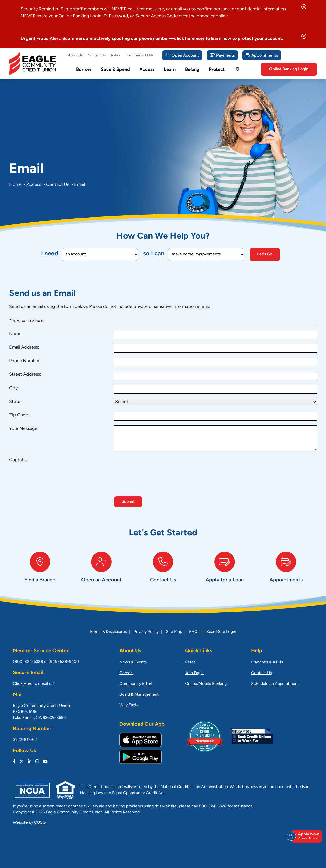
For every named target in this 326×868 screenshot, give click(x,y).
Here (28, 684)
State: (15, 402)
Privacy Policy (146, 632)
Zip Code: (19, 415)
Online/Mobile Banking (206, 684)
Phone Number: (25, 361)
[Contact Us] (163, 572)
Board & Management (139, 695)
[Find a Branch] (40, 572)
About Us (75, 55)
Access (34, 185)
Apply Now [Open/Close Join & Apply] (306, 836)
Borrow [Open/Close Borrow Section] (84, 70)
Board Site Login (221, 632)
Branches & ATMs (139, 55)
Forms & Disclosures (108, 632)
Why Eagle (129, 705)
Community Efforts (137, 684)
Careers (126, 673)
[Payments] (222, 55)
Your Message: (24, 429)
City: (14, 388)
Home (15, 185)
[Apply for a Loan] (225, 572)
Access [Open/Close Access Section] (147, 70)
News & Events (133, 662)
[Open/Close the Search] (238, 70)
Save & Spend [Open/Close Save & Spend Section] (115, 70)
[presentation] (153, 467)
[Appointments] (262, 55)
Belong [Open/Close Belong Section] (192, 70)
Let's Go (265, 254)
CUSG (40, 823)
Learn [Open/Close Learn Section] (170, 70)
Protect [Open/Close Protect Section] (217, 70)
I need (50, 254)
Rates (116, 55)
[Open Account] (182, 55)
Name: (16, 334)
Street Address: (25, 375)
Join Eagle (194, 673)
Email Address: (24, 348)
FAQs (194, 632)
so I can (154, 254)
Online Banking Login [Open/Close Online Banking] (289, 69)
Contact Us (97, 55)
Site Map (174, 632)
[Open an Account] (102, 572)
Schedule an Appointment (275, 684)
